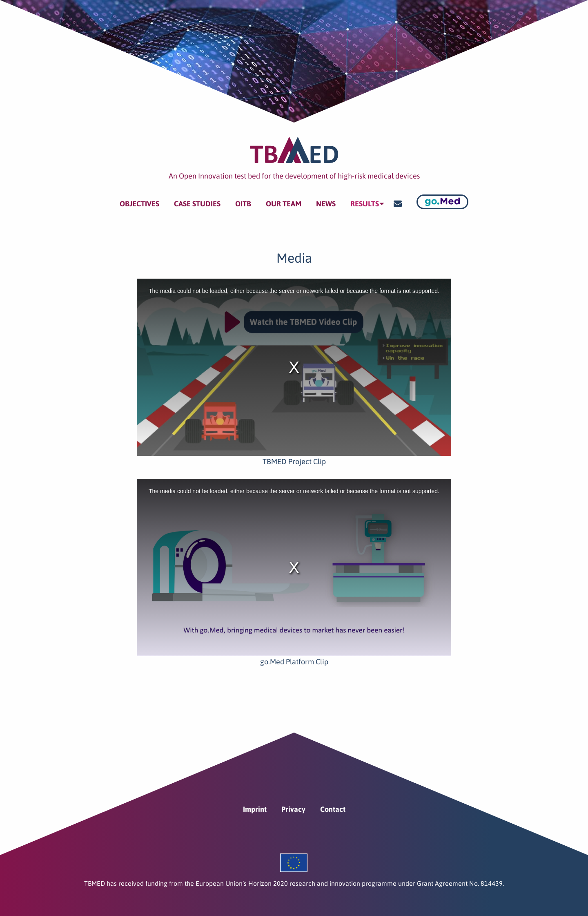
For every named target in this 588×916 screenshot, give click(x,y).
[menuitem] (138, 201)
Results (363, 200)
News (324, 200)
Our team (282, 200)
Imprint (255, 803)
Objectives (138, 200)
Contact (333, 803)
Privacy (293, 803)
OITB (242, 200)
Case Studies (196, 200)
